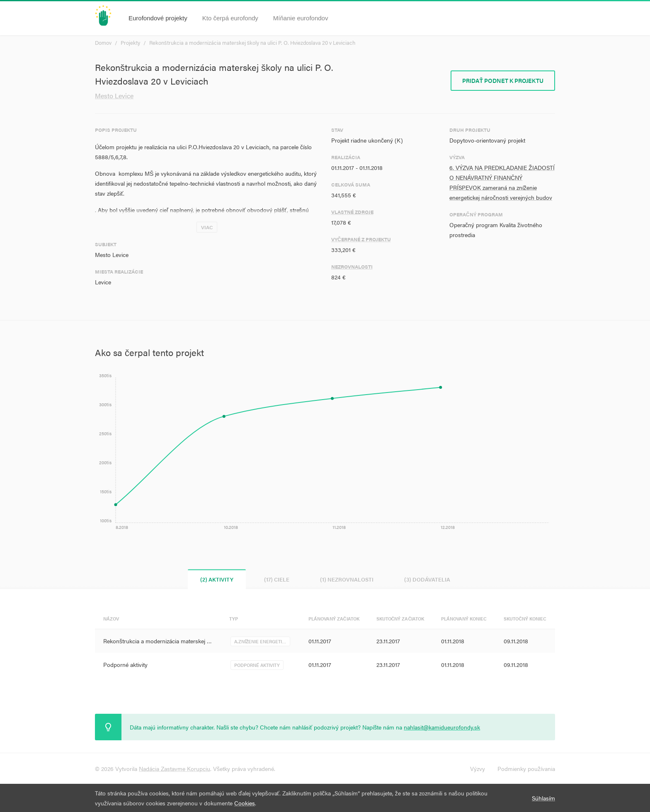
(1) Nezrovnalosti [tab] (347, 579)
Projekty (130, 42)
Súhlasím (543, 798)
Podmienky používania (526, 768)
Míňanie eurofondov (301, 18)
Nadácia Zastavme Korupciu (175, 768)
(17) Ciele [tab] (277, 579)
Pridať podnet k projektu (503, 80)
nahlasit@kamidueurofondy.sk (442, 727)
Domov (103, 42)
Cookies (245, 803)
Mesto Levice (114, 96)
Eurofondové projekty (158, 18)
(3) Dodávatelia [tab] (427, 579)
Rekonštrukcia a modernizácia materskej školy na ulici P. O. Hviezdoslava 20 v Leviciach (252, 42)
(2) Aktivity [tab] (217, 579)
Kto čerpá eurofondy (230, 18)
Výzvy (478, 768)
